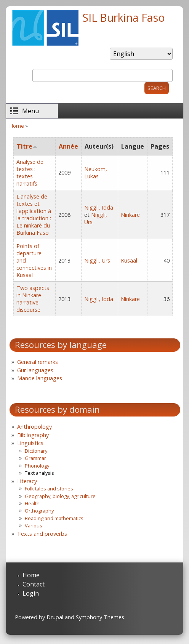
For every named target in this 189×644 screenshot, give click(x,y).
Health (32, 503)
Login (31, 593)
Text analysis (39, 473)
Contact (34, 584)
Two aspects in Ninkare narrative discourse (33, 299)
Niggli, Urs (97, 260)
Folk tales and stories (49, 489)
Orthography (39, 511)
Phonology (37, 466)
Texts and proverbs (42, 534)
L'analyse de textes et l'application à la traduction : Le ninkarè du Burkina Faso (34, 215)
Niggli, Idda (99, 207)
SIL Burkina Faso (124, 17)
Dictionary (36, 451)
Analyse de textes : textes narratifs (30, 173)
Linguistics (30, 443)
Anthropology (34, 427)
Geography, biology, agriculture (60, 496)
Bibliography (33, 435)
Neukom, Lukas (96, 173)
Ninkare (130, 215)
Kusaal (129, 260)
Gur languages (35, 370)
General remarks (38, 362)
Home (17, 126)
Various (34, 525)
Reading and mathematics (54, 518)
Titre (27, 146)
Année (68, 146)
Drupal (55, 617)
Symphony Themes (100, 617)
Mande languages (40, 378)
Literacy (27, 481)
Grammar (35, 458)
